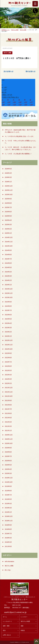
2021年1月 (8, 431)
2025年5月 (8, 216)
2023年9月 (8, 302)
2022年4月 (8, 375)
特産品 (23, 630)
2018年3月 (8, 542)
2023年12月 (9, 289)
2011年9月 (8, 546)
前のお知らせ (31, 71)
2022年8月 (8, 358)
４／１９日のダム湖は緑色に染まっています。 (20, 136)
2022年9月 (8, 353)
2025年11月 (9, 190)
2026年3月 (8, 177)
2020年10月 (9, 443)
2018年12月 (9, 516)
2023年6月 (8, 315)
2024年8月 (8, 255)
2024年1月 (8, 285)
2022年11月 (9, 345)
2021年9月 (8, 400)
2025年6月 (8, 212)
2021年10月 (9, 396)
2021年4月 (8, 422)
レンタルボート (8, 621)
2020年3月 (8, 473)
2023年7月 (8, 310)
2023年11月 (9, 293)
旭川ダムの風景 (25, 621)
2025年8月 (8, 203)
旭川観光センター (19, 599)
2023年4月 (8, 323)
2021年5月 (8, 418)
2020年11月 (9, 439)
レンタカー (24, 617)
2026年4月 (8, 173)
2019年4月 (8, 504)
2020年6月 (8, 461)
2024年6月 (8, 263)
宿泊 (4, 630)
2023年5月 (8, 319)
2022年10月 (9, 349)
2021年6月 (8, 413)
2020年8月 (8, 452)
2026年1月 (8, 182)
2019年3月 (8, 508)
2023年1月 (8, 336)
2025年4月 (8, 220)
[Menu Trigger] (35, 4)
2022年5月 (8, 370)
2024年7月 (8, 259)
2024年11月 (9, 242)
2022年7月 (8, 362)
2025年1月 (8, 233)
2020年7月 (8, 456)
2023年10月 (9, 297)
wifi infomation (9, 561)
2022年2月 (8, 383)
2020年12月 (9, 435)
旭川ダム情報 (9, 566)
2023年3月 (8, 328)
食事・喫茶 (6, 626)
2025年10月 (9, 195)
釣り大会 (8, 570)
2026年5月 (8, 169)
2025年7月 (8, 207)
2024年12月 (9, 237)
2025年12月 (9, 186)
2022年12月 (9, 340)
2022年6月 (8, 366)
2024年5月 (8, 267)
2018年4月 (8, 538)
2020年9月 (8, 448)
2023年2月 (8, 332)
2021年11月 (9, 392)
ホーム (5, 617)
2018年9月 (8, 525)
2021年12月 (9, 388)
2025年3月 (8, 225)
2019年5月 (8, 499)
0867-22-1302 (17, 605)
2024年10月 (9, 246)
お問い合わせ (7, 635)
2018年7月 (8, 534)
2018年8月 (8, 529)
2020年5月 (8, 465)
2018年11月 (9, 521)
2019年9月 (8, 486)
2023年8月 (8, 306)
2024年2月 (8, 280)
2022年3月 (8, 379)
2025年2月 (8, 229)
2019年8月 (8, 491)
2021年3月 (8, 426)
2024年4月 (8, 272)
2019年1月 (8, 512)
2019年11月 (9, 478)
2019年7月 (8, 495)
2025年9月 (8, 199)
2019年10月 (9, 482)
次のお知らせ (8, 71)
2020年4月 (8, 469)
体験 (22, 626)
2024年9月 (8, 250)
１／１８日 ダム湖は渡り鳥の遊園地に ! (18, 154)
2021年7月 (8, 409)
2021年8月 (8, 405)
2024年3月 (8, 276)
